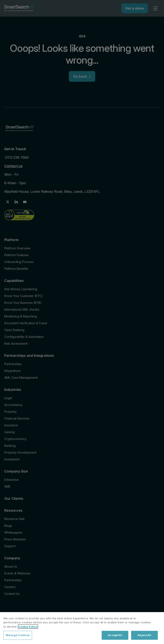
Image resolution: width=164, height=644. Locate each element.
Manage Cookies (18, 635)
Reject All (144, 635)
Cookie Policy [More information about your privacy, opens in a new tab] (28, 627)
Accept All (115, 635)
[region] (82, 628)
